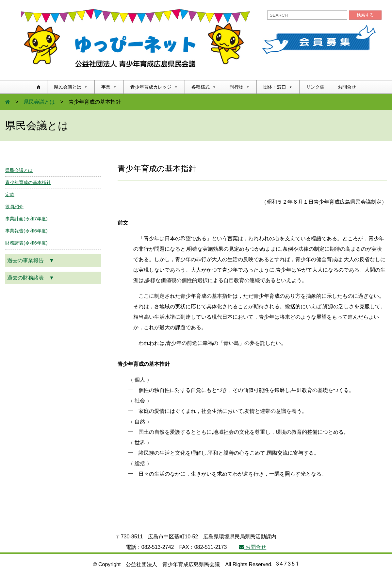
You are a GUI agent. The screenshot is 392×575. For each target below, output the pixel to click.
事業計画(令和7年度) (26, 219)
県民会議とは (71, 87)
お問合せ (347, 87)
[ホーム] (38, 87)
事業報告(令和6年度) (26, 231)
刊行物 (240, 87)
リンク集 (315, 87)
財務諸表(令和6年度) (26, 243)
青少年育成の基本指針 (28, 182)
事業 (109, 87)
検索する (365, 15)
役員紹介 (14, 207)
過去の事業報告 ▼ (31, 260)
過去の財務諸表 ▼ (31, 278)
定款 (10, 194)
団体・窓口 (278, 87)
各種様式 (204, 87)
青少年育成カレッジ (154, 87)
